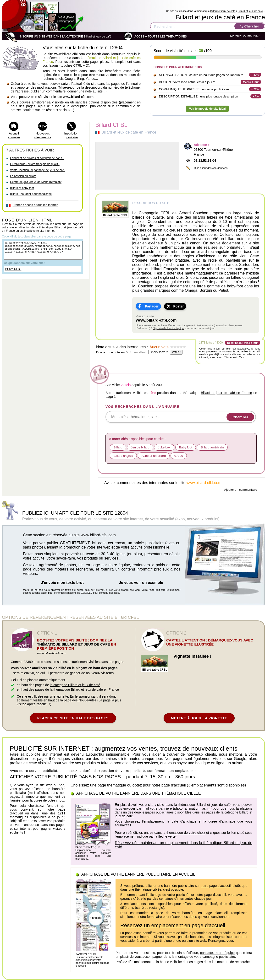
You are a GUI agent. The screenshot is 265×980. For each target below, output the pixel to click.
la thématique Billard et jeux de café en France (85, 689)
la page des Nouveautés (78, 700)
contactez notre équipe (217, 953)
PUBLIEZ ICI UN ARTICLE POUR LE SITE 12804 (75, 513)
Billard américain (212, 447)
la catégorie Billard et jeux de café (75, 685)
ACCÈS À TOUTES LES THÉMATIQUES (161, 37)
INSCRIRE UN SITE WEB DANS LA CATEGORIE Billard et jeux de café (65, 37)
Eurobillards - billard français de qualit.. (35, 164)
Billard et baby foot (22, 188)
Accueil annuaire (14, 135)
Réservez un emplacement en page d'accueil (173, 925)
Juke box (164, 447)
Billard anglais (123, 456)
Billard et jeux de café (223, 11)
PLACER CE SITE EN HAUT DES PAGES (73, 718)
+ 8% (256, 96)
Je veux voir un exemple (141, 583)
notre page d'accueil (216, 886)
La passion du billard (23, 176)
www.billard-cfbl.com (156, 320)
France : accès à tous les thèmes (36, 205)
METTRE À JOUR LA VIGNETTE (199, 718)
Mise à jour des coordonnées (211, 168)
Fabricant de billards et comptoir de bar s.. (37, 158)
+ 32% (255, 75)
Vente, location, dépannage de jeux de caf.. (38, 170)
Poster (178, 306)
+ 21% (255, 89)
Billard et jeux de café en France (220, 17)
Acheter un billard (154, 456)
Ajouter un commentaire (241, 490)
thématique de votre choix (186, 833)
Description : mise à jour (243, 343)
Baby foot (186, 447)
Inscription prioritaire (71, 135)
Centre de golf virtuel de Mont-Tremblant (36, 182)
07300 (179, 456)
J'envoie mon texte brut (62, 583)
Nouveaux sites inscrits (43, 135)
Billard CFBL (13, 273)
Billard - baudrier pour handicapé (31, 194)
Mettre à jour (251, 82)
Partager (152, 306)
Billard (118, 447)
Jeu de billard (140, 447)
